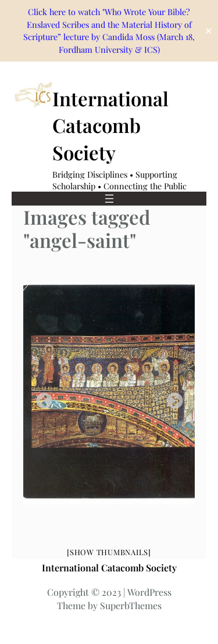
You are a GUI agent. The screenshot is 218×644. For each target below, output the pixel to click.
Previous (41, 398)
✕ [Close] (208, 31)
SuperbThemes (131, 605)
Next (171, 398)
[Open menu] (109, 199)
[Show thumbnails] (109, 552)
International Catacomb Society (110, 125)
